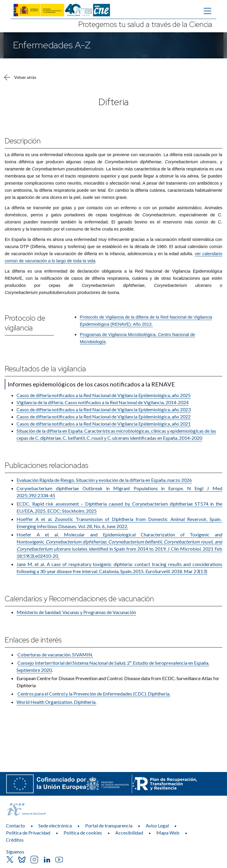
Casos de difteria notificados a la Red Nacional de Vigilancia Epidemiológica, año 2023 (104, 409)
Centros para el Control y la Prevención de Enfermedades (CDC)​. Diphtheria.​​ (94, 694)
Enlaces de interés (33, 640)
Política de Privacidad (28, 833)
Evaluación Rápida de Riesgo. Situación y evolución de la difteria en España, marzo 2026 (104, 480)
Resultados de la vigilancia (45, 369)
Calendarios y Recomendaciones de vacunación (79, 599)
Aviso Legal (157, 825)
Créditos (15, 840)
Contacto (16, 825)
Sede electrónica (55, 825)
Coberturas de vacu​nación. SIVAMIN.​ (55, 654)
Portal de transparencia (109, 825)
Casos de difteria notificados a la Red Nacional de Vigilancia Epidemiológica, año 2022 (104, 417)
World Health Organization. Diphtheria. (56, 702)
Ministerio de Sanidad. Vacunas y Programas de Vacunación (76, 612)
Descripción (23, 141)
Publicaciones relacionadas (46, 465)
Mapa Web (168, 833)
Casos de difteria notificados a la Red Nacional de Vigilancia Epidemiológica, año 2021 (104, 424)
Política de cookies (83, 833)
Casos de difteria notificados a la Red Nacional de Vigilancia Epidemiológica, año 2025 (104, 395)
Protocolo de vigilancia (25, 323)
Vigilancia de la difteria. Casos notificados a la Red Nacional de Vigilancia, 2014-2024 (103, 402)
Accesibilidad (129, 833)
